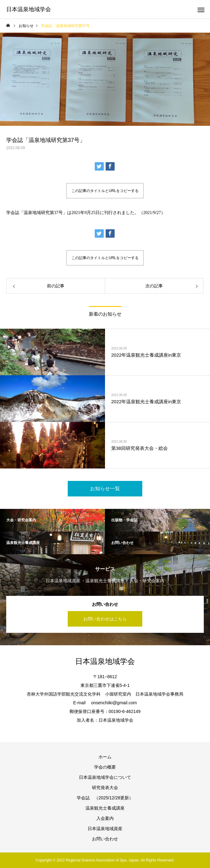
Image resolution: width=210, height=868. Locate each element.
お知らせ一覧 (105, 489)
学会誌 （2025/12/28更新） (105, 798)
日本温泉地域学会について (105, 777)
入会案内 (105, 818)
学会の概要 (105, 767)
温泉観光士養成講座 (105, 808)
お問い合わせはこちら (105, 619)
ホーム (105, 757)
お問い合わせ (105, 839)
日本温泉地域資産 (105, 829)
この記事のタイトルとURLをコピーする (105, 191)
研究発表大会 (105, 788)
